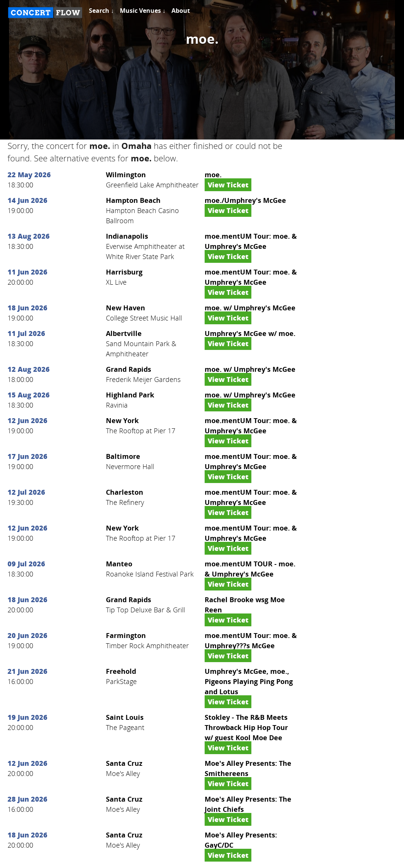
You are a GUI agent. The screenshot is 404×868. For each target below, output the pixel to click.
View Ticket (228, 185)
